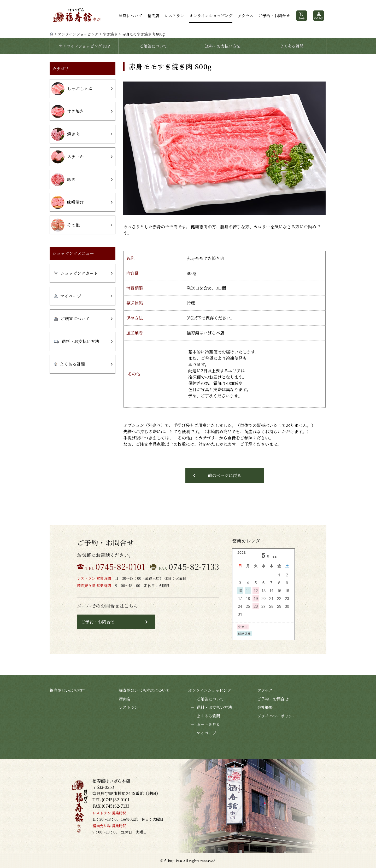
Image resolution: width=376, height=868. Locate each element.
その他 (65, 225)
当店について (131, 16)
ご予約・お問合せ (274, 16)
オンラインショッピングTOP (84, 46)
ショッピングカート (76, 273)
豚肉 (63, 180)
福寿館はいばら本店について (144, 690)
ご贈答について (153, 46)
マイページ (67, 296)
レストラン (174, 16)
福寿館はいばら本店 (67, 690)
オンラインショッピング (211, 16)
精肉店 (153, 16)
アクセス (245, 16)
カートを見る (204, 724)
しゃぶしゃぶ (72, 89)
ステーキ (67, 157)
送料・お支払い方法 (223, 46)
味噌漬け (67, 202)
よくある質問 (292, 46)
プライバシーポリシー (277, 716)
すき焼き (110, 34)
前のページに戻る (225, 475)
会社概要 (265, 707)
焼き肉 (65, 134)
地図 (152, 793)
